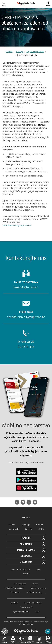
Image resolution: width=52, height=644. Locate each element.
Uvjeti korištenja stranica (39, 588)
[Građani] (26, 4)
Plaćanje (19, 51)
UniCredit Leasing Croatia (21, 569)
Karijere (41, 529)
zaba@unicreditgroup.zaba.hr (17, 225)
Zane (38, 569)
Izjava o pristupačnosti (21, 612)
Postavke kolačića (26, 607)
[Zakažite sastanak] (26, 279)
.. (45, 593)
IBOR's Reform (15, 593)
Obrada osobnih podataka (14, 588)
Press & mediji (13, 529)
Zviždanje (14, 603)
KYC (38, 612)
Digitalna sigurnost (35, 51)
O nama (12, 525)
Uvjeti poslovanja (20, 584)
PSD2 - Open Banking (34, 593)
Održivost (29, 529)
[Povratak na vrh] (48, 631)
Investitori (40, 525)
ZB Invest (26, 574)
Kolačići (36, 584)
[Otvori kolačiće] (5, 631)
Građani (9, 51)
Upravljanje (25, 525)
